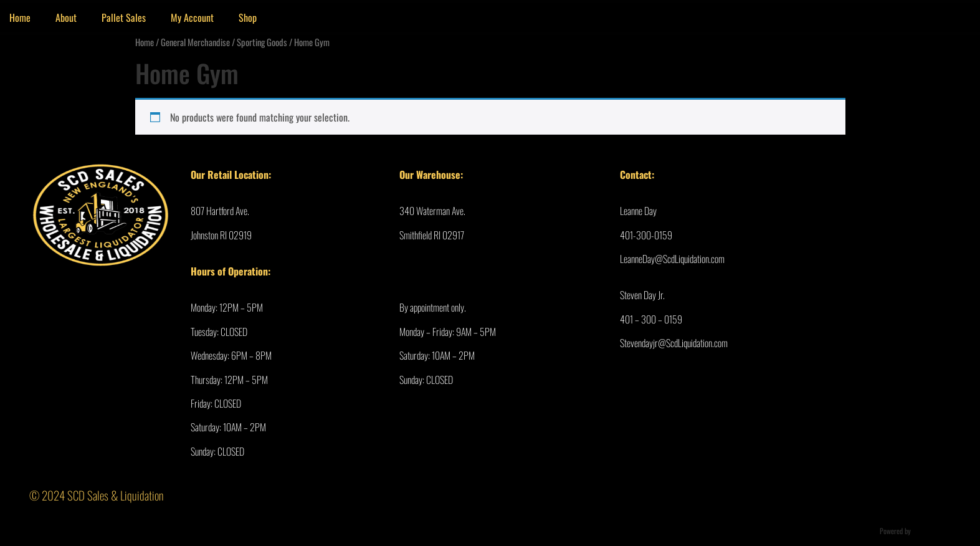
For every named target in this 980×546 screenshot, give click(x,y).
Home (145, 42)
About (66, 17)
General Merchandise (195, 42)
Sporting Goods (262, 42)
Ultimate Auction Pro (942, 531)
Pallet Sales (124, 17)
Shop (248, 17)
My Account (192, 17)
